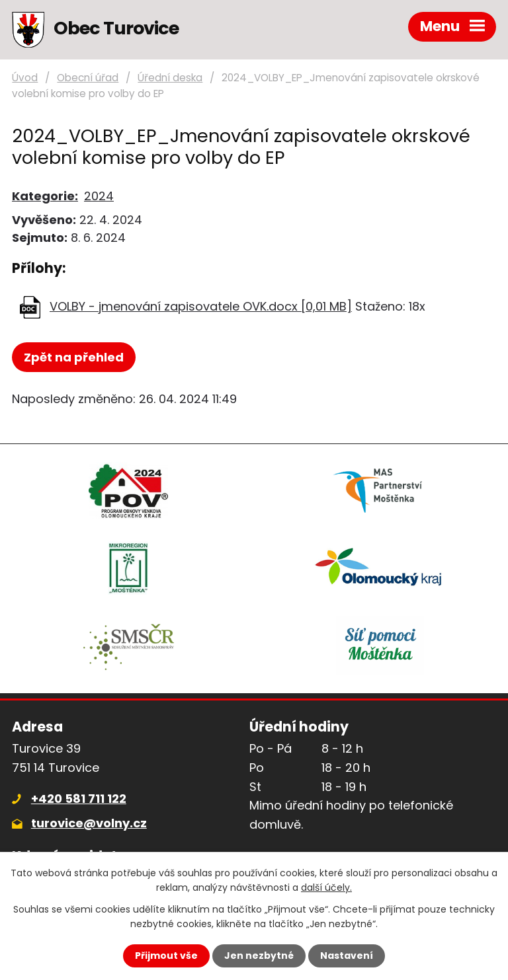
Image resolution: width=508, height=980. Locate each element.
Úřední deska (170, 78)
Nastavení (347, 956)
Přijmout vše (166, 956)
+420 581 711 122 (79, 799)
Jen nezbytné (259, 956)
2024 (99, 196)
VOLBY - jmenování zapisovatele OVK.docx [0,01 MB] (201, 306)
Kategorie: (45, 196)
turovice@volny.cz (89, 823)
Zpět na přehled (74, 357)
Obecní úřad (88, 78)
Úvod (25, 78)
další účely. (326, 887)
